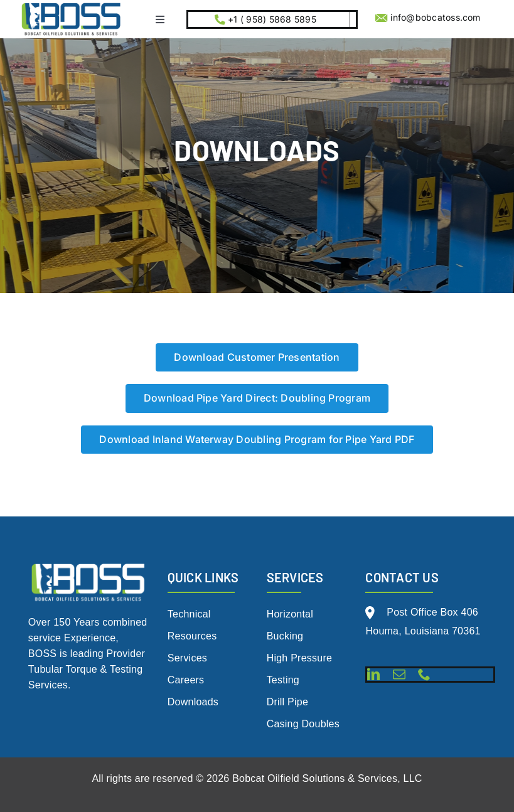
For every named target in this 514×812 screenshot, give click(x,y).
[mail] (399, 675)
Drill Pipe (287, 702)
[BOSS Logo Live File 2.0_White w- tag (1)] (88, 565)
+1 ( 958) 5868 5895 (271, 19)
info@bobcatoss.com (435, 17)
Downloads (193, 702)
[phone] (424, 675)
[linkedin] (373, 675)
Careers (186, 680)
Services (187, 658)
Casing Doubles (303, 724)
